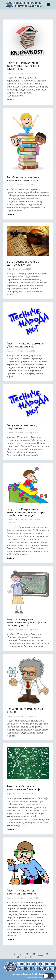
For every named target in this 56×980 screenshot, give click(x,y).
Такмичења (11, 73)
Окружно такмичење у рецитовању (22, 427)
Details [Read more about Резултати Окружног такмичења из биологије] (9, 829)
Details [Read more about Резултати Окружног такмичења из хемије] (9, 939)
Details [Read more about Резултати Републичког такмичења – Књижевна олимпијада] (9, 100)
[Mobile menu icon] (48, 5)
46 (34, 954)
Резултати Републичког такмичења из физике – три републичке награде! (26, 512)
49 (18, 957)
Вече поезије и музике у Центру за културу (23, 263)
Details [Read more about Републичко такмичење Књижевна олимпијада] (9, 214)
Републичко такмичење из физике (25, 710)
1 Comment (11, 523)
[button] (49, 976)
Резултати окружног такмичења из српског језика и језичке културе (28, 622)
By (21, 73)
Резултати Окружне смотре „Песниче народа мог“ (25, 345)
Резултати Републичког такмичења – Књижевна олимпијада (23, 66)
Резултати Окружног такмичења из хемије (21, 892)
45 (27, 954)
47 (41, 954)
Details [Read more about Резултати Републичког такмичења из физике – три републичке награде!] (9, 558)
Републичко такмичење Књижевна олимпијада (23, 179)
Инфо (9, 269)
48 (47, 954)
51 (31, 957)
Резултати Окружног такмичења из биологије (24, 788)
